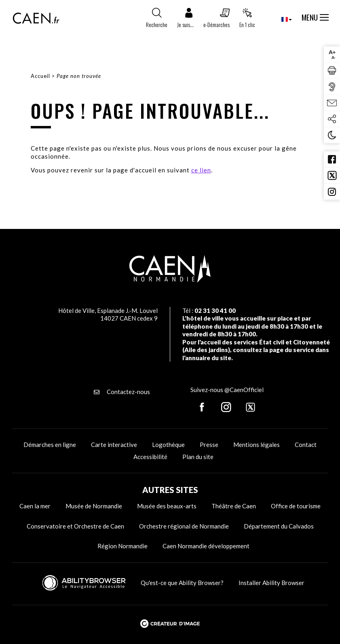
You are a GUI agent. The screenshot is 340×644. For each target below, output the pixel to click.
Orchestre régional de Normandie (184, 526)
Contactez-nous (122, 392)
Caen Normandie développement (206, 546)
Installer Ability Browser (271, 583)
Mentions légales (257, 445)
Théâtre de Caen (234, 506)
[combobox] (280, 19)
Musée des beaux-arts (167, 506)
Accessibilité (150, 457)
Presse (209, 445)
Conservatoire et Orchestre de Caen (75, 526)
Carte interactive (114, 445)
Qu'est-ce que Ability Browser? (182, 583)
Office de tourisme (296, 506)
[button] (185, 20)
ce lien (201, 170)
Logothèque (168, 445)
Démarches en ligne (50, 445)
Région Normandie (122, 546)
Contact (306, 445)
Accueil (40, 76)
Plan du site (198, 457)
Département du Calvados (279, 526)
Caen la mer (35, 506)
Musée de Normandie (94, 506)
